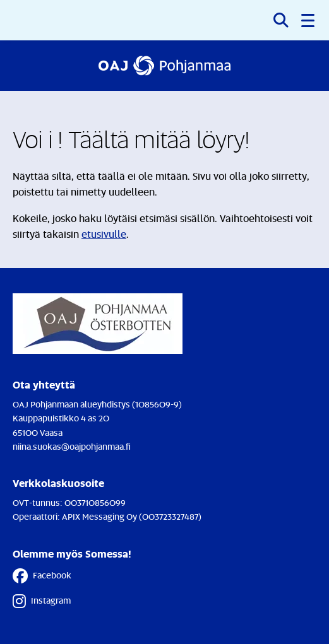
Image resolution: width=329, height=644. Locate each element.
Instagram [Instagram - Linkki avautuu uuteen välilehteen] (42, 601)
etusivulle (104, 234)
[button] (309, 20)
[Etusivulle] (164, 66)
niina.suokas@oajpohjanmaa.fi (72, 446)
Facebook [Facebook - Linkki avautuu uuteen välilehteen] (42, 576)
